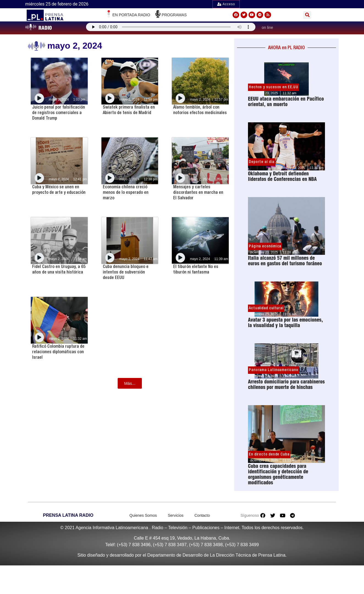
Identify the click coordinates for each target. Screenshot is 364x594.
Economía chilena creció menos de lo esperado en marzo (126, 192)
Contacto (202, 515)
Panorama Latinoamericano (274, 370)
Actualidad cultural (266, 308)
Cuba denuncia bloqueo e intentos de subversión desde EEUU (126, 272)
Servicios (176, 515)
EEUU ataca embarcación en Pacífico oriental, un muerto (286, 102)
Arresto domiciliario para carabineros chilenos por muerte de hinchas (286, 384)
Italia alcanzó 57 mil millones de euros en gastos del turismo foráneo (285, 261)
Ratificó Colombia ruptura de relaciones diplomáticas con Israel (58, 352)
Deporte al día (262, 162)
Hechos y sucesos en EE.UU (274, 87)
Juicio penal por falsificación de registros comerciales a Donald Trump (59, 113)
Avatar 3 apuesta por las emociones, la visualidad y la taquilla (286, 323)
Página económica (265, 246)
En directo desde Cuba (269, 454)
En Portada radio (131, 15)
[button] (307, 15)
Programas (174, 15)
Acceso (226, 4)
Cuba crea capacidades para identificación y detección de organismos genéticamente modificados (278, 474)
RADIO (45, 28)
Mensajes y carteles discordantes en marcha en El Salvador (198, 192)
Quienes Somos (143, 515)
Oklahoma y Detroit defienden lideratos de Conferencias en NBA (282, 176)
